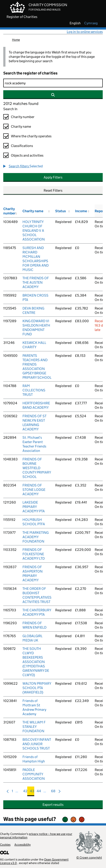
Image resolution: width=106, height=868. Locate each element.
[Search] (53, 83)
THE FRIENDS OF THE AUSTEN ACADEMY (36, 282)
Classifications (22, 146)
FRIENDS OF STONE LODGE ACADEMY (34, 490)
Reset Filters (53, 190)
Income (81, 211)
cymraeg (91, 23)
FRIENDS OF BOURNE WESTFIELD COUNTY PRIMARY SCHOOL (37, 468)
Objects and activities (27, 155)
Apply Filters (53, 177)
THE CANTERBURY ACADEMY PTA (37, 612)
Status (61, 211)
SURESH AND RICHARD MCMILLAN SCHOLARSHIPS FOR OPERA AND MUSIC (36, 259)
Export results (53, 805)
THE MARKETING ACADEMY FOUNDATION (36, 537)
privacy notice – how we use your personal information (36, 836)
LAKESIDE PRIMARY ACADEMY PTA (34, 507)
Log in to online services (85, 32)
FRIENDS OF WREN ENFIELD (34, 625)
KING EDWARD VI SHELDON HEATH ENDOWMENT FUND (36, 328)
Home (16, 40)
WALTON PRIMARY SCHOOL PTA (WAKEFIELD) (37, 688)
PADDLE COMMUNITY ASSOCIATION (34, 774)
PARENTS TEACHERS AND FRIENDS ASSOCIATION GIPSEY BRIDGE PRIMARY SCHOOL (37, 367)
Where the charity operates (31, 136)
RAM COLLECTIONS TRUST (34, 390)
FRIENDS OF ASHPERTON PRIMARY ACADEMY (32, 574)
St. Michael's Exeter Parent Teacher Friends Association (34, 444)
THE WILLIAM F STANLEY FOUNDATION (34, 727)
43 (32, 792)
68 (53, 792)
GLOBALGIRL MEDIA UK (32, 638)
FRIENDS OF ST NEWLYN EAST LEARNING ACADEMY (34, 423)
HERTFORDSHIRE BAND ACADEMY (36, 405)
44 (39, 792)
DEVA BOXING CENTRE (33, 310)
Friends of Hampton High (34, 759)
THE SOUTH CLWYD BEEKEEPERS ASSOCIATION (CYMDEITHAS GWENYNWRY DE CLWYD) (36, 662)
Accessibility (23, 845)
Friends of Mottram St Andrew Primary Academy (34, 707)
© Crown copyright (89, 857)
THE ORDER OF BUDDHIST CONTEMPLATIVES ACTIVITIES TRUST (37, 595)
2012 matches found (21, 104)
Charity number (23, 117)
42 (25, 792)
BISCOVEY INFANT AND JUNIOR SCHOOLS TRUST (37, 744)
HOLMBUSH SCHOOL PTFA (34, 522)
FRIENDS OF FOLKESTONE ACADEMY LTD (34, 554)
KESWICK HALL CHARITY (34, 345)
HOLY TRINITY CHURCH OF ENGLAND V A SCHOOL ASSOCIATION (34, 231)
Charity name (21, 126)
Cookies (5, 845)
